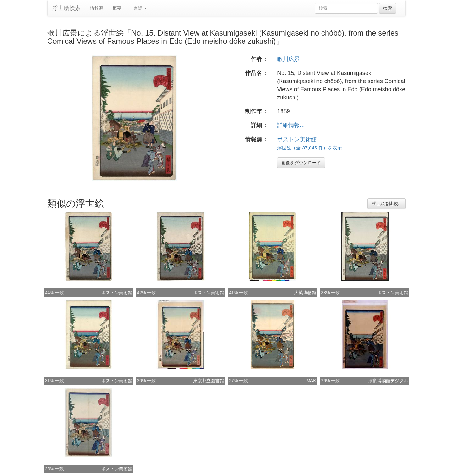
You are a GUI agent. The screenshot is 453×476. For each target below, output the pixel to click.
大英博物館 (305, 293)
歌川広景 (288, 59)
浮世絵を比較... (387, 204)
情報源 (97, 8)
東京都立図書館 (209, 381)
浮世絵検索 (66, 8)
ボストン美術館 (297, 139)
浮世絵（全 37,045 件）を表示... (312, 148)
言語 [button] (139, 8)
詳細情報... (291, 125)
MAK (311, 381)
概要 (117, 8)
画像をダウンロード (301, 163)
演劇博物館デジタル (388, 381)
